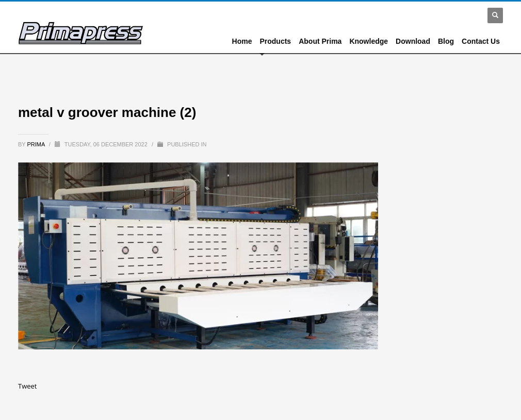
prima (37, 144)
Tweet (27, 386)
